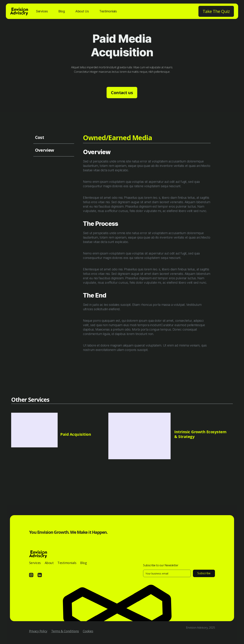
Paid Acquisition (76, 434)
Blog (62, 11)
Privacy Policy (38, 631)
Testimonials (108, 11)
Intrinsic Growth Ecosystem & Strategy (200, 434)
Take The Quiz (216, 11)
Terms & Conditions (65, 631)
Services (42, 11)
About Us (82, 11)
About (49, 563)
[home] (20, 13)
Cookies (88, 631)
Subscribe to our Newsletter (161, 565)
